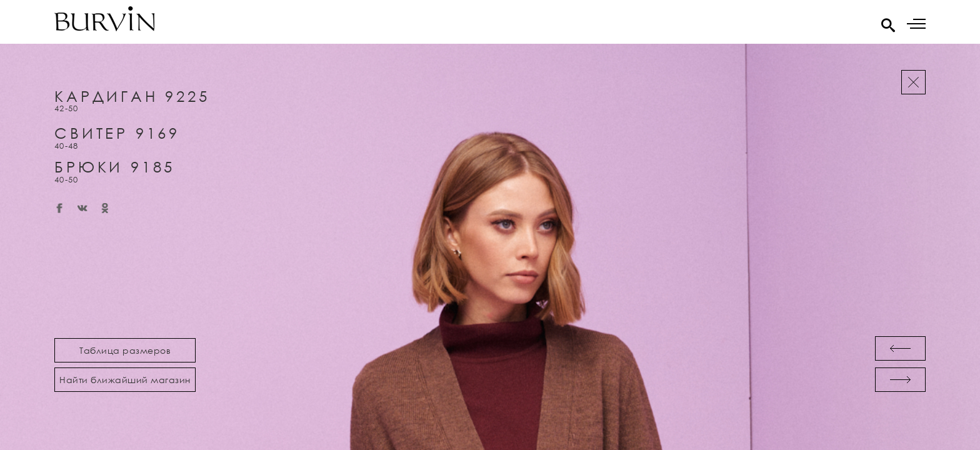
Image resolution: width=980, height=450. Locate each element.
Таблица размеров (125, 350)
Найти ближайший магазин (125, 380)
